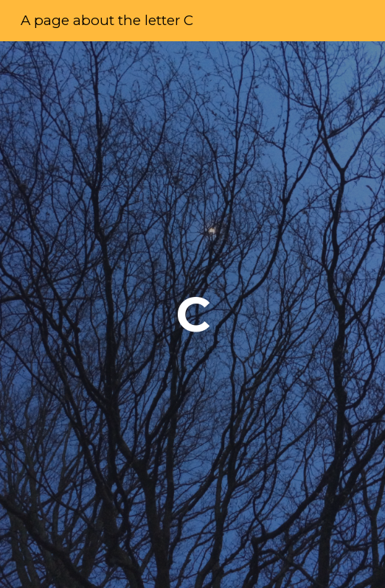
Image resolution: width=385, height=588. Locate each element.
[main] (192, 314)
